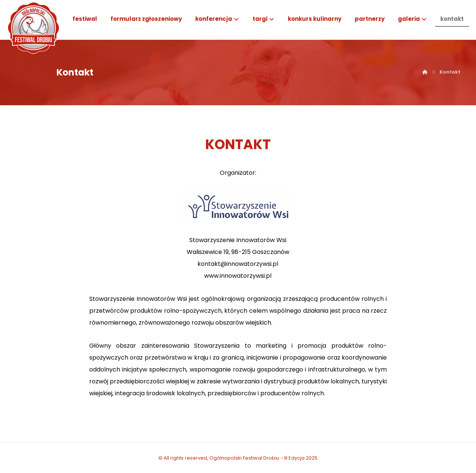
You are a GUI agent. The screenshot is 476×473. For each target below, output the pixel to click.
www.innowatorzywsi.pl (238, 276)
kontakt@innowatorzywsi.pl (238, 264)
